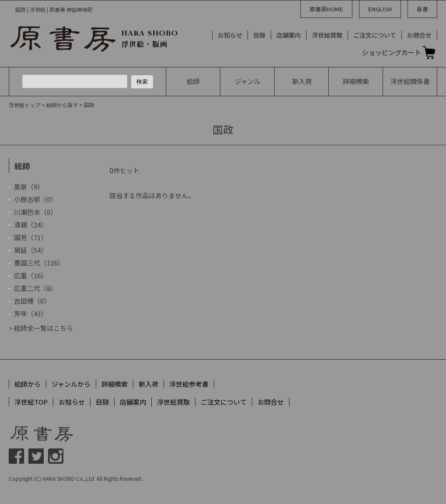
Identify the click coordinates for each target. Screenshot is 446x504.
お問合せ (419, 35)
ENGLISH (380, 9)
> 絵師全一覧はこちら (41, 328)
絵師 (193, 81)
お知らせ (230, 35)
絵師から (28, 384)
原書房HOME (326, 9)
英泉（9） (29, 187)
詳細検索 (356, 81)
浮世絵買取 (327, 35)
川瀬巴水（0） (35, 212)
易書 (422, 9)
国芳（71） (31, 237)
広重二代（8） (35, 288)
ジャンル (248, 81)
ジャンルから (71, 384)
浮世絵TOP (31, 402)
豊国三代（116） (39, 263)
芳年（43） (31, 313)
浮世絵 (410, 81)
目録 (259, 35)
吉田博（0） (32, 301)
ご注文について (375, 35)
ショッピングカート (392, 52)
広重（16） (31, 275)
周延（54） (31, 250)
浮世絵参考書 (189, 384)
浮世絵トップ (24, 105)
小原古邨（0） (35, 199)
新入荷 (302, 81)
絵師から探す (62, 105)
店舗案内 (289, 35)
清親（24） (31, 225)
